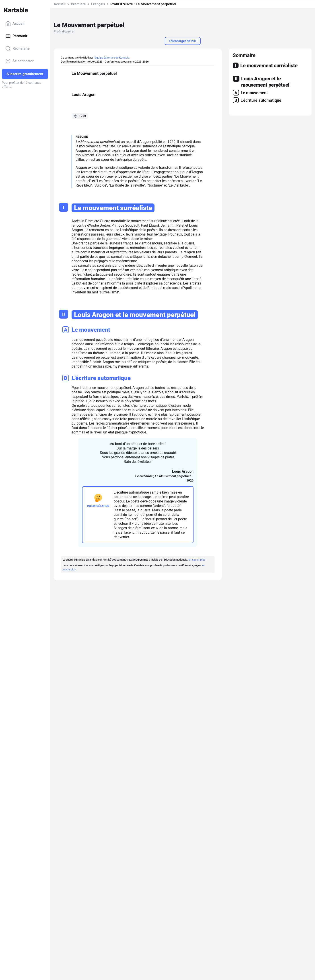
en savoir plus (197, 560)
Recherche (17, 49)
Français (98, 4)
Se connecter (20, 61)
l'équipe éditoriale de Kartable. (112, 58)
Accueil (15, 24)
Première (78, 4)
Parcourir (16, 36)
